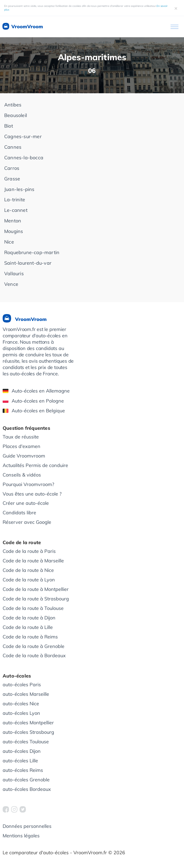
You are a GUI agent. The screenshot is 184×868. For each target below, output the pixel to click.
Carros (12, 168)
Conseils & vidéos (22, 475)
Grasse (12, 179)
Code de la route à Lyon (29, 580)
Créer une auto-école (26, 503)
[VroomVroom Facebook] (6, 809)
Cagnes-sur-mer (23, 136)
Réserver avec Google (27, 522)
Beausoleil (16, 115)
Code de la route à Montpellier (36, 589)
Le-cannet (16, 210)
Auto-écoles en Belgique (34, 411)
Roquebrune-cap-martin (32, 252)
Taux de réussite (21, 437)
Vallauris (14, 274)
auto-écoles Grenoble (26, 780)
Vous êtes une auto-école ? (32, 494)
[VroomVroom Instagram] (14, 809)
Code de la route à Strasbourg (36, 599)
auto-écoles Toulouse (26, 742)
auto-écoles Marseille (26, 694)
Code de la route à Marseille (33, 561)
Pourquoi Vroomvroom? (28, 484)
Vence (11, 284)
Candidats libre (19, 513)
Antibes (13, 105)
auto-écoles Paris (22, 685)
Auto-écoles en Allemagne (36, 391)
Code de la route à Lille (28, 627)
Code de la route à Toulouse (33, 608)
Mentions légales (21, 836)
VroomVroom (22, 27)
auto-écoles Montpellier (28, 723)
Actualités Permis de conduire (35, 465)
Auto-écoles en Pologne (33, 401)
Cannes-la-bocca (24, 158)
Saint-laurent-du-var (28, 263)
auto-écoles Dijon (22, 751)
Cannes (13, 147)
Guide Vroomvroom (24, 456)
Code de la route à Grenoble (34, 646)
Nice (9, 242)
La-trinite (15, 200)
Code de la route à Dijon (29, 618)
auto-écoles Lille (20, 761)
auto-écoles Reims (23, 770)
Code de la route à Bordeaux (34, 655)
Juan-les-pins (19, 189)
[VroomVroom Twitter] (23, 809)
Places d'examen (22, 446)
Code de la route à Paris (29, 551)
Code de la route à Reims (30, 637)
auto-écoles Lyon (21, 713)
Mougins (14, 231)
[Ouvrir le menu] (174, 27)
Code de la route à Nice (28, 570)
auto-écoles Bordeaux (27, 789)
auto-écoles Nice (21, 704)
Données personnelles (27, 826)
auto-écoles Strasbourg (28, 732)
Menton (13, 221)
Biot (9, 126)
